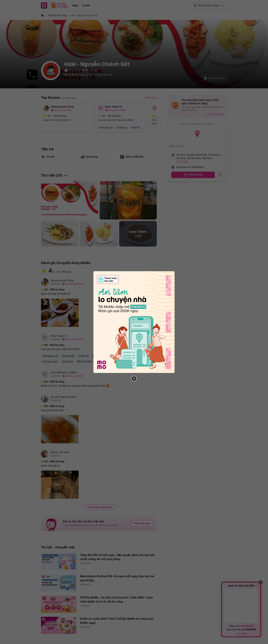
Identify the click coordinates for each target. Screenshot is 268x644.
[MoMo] (42, 15)
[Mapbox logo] (176, 146)
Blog (75, 5)
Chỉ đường (182, 162)
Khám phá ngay (215, 114)
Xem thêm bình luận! (98, 507)
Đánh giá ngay (142, 523)
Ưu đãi (86, 5)
